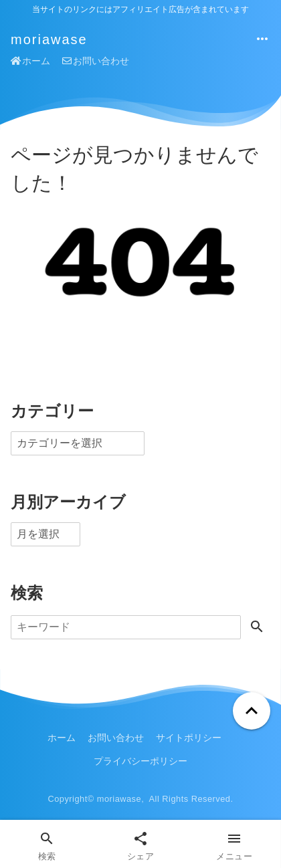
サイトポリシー (189, 738)
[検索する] (257, 628)
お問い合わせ (95, 61)
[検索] (126, 627)
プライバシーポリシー (140, 761)
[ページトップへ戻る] (252, 711)
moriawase (49, 39)
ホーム (30, 61)
